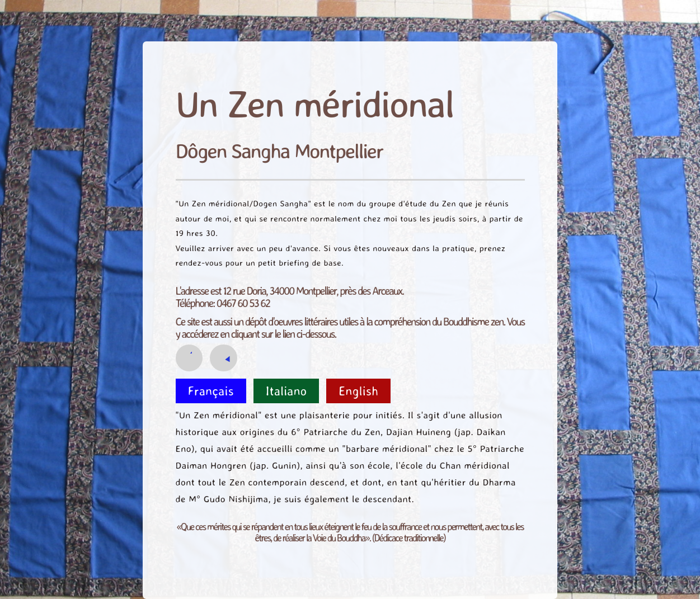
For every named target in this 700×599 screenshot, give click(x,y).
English (358, 391)
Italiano (286, 391)
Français (211, 391)
